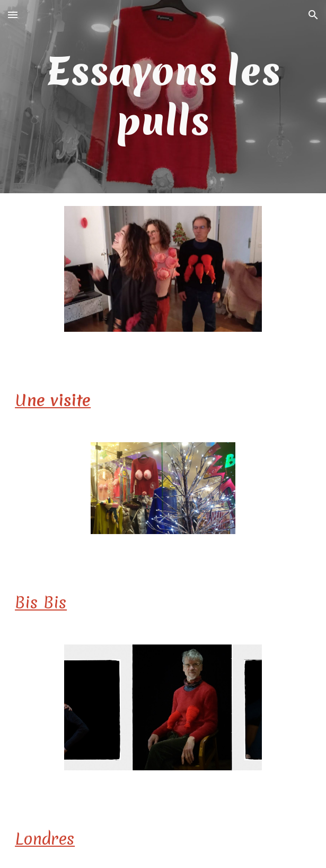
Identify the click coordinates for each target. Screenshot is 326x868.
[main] (163, 97)
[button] (13, 15)
